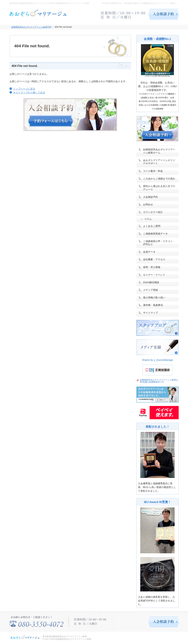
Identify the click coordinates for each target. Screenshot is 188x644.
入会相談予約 (150, 197)
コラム (148, 219)
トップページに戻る (24, 89)
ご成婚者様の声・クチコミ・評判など (159, 243)
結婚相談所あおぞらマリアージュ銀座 (73, 639)
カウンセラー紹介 (153, 212)
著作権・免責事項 (153, 305)
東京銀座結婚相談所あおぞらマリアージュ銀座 (65, 636)
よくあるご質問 (152, 226)
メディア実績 (150, 290)
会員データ (149, 252)
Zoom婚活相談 (151, 282)
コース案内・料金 (153, 171)
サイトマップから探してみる (29, 92)
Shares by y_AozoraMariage (157, 360)
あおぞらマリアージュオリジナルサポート (159, 162)
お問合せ (148, 204)
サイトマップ (150, 313)
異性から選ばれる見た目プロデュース (159, 188)
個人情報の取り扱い (154, 297)
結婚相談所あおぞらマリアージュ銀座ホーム (159, 151)
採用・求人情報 (152, 267)
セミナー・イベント (154, 275)
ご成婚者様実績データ (155, 234)
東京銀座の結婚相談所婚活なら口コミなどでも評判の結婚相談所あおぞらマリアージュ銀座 (49, 3)
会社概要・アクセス (154, 259)
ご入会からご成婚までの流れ (159, 179)
